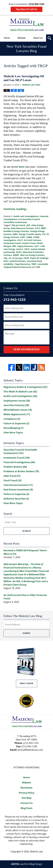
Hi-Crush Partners (32, 240)
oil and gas (17, 258)
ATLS (38, 228)
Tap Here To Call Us (26, 9)
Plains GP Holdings (39, 258)
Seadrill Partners (18, 261)
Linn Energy (9, 249)
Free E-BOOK (26, 683)
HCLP (20, 240)
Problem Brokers (15, 467)
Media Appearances (17, 414)
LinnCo (20, 249)
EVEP (23, 237)
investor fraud (29, 243)
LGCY (37, 246)
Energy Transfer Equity (30, 234)
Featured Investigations (19, 462)
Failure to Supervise (16, 423)
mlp (5, 258)
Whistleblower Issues (18, 410)
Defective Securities (16, 499)
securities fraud (34, 261)
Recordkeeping (13, 428)
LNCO (27, 249)
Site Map (26, 798)
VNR (38, 267)
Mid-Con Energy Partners (32, 255)
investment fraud (12, 243)
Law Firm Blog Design (26, 864)
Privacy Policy (26, 793)
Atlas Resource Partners (22, 228)
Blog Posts (27, 808)
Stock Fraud (13, 480)
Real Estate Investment (18, 490)
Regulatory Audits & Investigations (25, 387)
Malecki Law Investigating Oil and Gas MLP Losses (24, 78)
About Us (38, 38)
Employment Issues (17, 401)
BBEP (44, 228)
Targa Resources (22, 264)
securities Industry (16, 405)
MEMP (16, 255)
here (22, 167)
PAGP (26, 258)
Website (22, 38)
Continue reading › (15, 209)
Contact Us (26, 803)
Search (26, 531)
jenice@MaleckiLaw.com (30, 750)
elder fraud (12, 476)
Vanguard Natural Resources (17, 267)
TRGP (34, 264)
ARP (28, 225)
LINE (43, 246)
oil (10, 258)
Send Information (26, 349)
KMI (14, 246)
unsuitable (43, 264)
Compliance (12, 419)
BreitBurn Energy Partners (16, 231)
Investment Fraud (17, 458)
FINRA (29, 237)
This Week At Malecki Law (20, 392)
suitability (8, 264)
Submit (26, 633)
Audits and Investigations (26, 216)
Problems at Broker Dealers (21, 471)
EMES (15, 234)
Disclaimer (26, 788)
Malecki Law (36, 852)
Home (7, 38)
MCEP (19, 252)
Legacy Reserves (25, 246)
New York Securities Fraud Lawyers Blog (27, 25)
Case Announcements (18, 485)
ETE (44, 234)
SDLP (6, 261)
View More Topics (13, 433)
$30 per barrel (18, 225)
